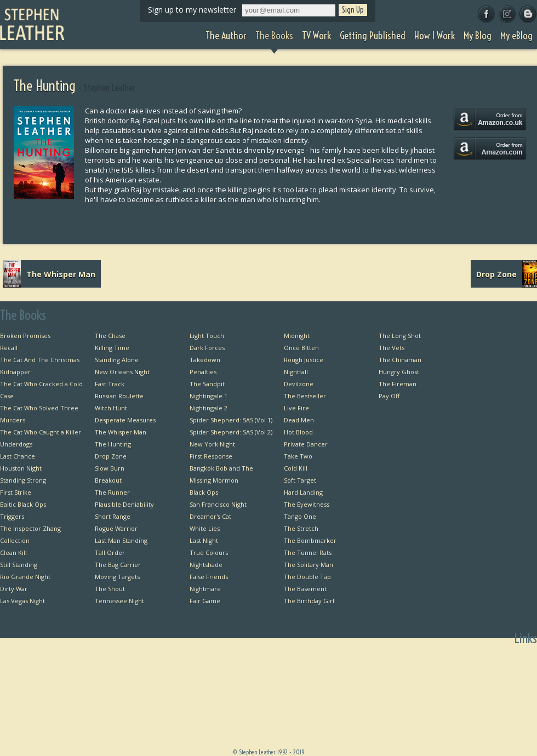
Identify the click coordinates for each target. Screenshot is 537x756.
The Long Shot (400, 336)
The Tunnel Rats (308, 552)
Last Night (204, 540)
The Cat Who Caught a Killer (41, 432)
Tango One (300, 516)
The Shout (110, 589)
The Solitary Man (309, 565)
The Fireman (398, 384)
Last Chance (18, 456)
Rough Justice (304, 360)
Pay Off (389, 396)
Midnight (297, 336)
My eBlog (436, 743)
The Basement (305, 589)
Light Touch (207, 336)
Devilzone (299, 384)
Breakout (108, 480)
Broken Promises (25, 336)
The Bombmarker (310, 540)
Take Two (298, 456)
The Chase (110, 336)
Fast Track (110, 384)
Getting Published (424, 707)
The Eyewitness (307, 504)
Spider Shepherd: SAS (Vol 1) (231, 420)
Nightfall (296, 372)
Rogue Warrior (116, 528)
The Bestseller (305, 396)
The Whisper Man (121, 432)
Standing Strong (23, 480)
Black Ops (204, 492)
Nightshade (206, 565)
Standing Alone (117, 360)
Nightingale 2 (208, 408)
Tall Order (110, 552)
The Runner (112, 492)
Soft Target (300, 480)
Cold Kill (296, 468)
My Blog (438, 731)
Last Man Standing (121, 540)
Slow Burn (110, 468)
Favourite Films (515, 719)
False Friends (209, 577)
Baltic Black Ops (23, 504)
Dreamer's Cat (210, 516)
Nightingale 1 (208, 396)
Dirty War (14, 589)
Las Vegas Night (22, 601)
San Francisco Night (218, 504)
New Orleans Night (122, 372)
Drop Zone (111, 456)
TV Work (438, 695)
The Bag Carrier (118, 565)
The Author (433, 671)
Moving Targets (117, 577)
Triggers (12, 516)
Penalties (203, 372)
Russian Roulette (119, 396)
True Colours (209, 552)
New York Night (212, 444)
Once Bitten (301, 348)
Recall (9, 348)
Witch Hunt (111, 408)
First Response (211, 456)
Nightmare (205, 589)
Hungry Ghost (399, 372)
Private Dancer (306, 444)
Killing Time (112, 348)
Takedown (205, 360)
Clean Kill (13, 552)
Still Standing (19, 565)
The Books (435, 683)
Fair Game (205, 601)
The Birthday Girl (309, 601)
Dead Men (299, 420)
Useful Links (519, 695)
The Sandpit (207, 384)
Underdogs (16, 444)
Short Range (113, 516)
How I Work (433, 719)
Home (441, 659)
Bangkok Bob (518, 671)
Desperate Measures (125, 420)
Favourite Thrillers (510, 707)
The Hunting (113, 444)
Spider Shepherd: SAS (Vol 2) (231, 432)
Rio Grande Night (25, 577)
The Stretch (301, 528)
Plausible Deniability (124, 504)
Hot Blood (298, 432)
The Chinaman (400, 360)
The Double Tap (307, 577)
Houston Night (21, 468)
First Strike (16, 492)
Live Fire (296, 408)
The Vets (392, 348)
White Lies (205, 528)
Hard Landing (303, 492)
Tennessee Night (119, 601)
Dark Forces (207, 348)
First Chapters (517, 659)
